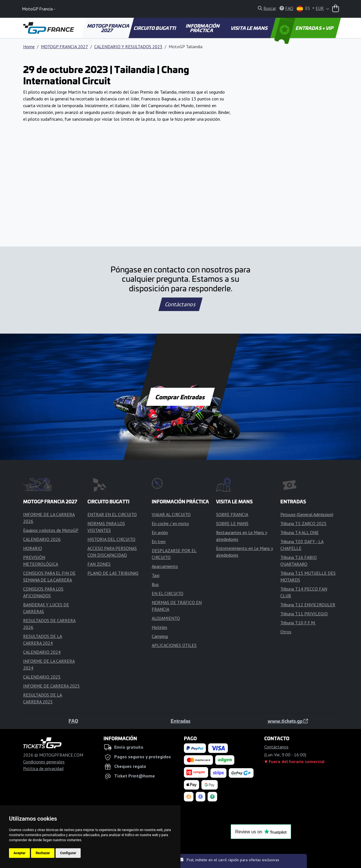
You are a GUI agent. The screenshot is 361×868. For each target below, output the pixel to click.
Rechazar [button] (43, 853)
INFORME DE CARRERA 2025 (51, 686)
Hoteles (159, 627)
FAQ (73, 721)
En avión (160, 532)
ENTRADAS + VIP (305, 28)
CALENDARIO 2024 (42, 652)
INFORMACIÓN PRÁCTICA (203, 28)
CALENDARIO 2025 (42, 677)
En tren (159, 541)
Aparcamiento (165, 566)
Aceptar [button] (19, 853)
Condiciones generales (44, 762)
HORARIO (33, 548)
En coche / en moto (170, 523)
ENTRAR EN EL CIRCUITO (112, 514)
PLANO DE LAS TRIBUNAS (113, 573)
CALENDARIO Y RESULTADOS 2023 (128, 47)
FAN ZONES (99, 564)
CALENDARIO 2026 (42, 539)
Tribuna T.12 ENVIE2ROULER (308, 605)
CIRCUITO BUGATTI (155, 28)
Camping (160, 636)
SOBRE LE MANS (232, 523)
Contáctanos (180, 304)
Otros (286, 632)
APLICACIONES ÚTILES (174, 645)
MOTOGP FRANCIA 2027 (109, 28)
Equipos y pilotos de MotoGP (51, 530)
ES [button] (304, 9)
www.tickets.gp (288, 721)
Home (29, 47)
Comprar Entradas (180, 397)
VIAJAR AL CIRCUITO (171, 514)
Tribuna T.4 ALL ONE (300, 532)
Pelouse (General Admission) (307, 514)
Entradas (180, 721)
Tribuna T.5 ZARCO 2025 (303, 523)
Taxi (156, 575)
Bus (155, 584)
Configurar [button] (68, 853)
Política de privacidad (43, 768)
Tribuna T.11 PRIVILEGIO (304, 614)
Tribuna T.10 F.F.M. (298, 623)
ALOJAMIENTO (166, 618)
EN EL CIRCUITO (168, 593)
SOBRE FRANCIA (232, 514)
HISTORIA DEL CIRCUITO (111, 539)
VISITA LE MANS (250, 28)
